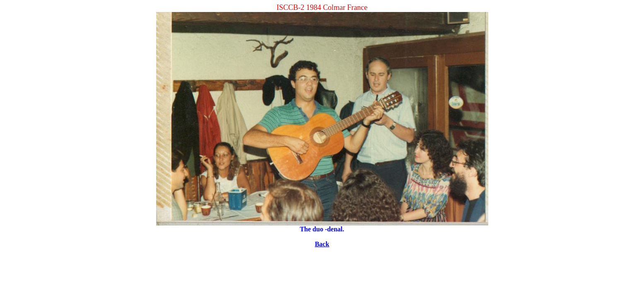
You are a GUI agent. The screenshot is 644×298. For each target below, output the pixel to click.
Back (322, 244)
